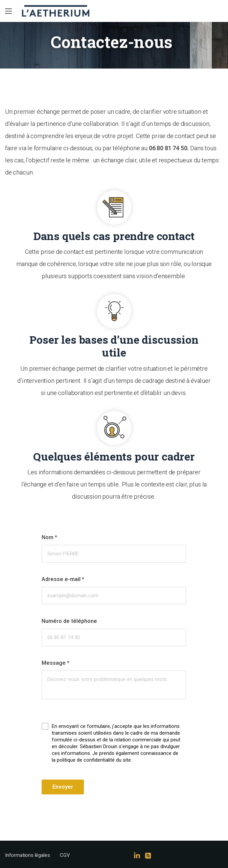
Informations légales (27, 855)
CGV (65, 855)
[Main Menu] (8, 11)
